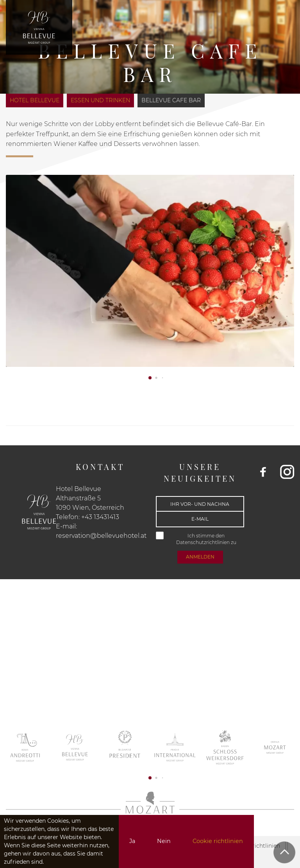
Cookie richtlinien (218, 841)
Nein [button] (164, 841)
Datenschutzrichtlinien (204, 542)
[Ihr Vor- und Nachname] (200, 504)
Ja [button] (132, 841)
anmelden (200, 557)
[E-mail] (200, 519)
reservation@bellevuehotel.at (101, 536)
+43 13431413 (100, 517)
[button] (150, 378)
